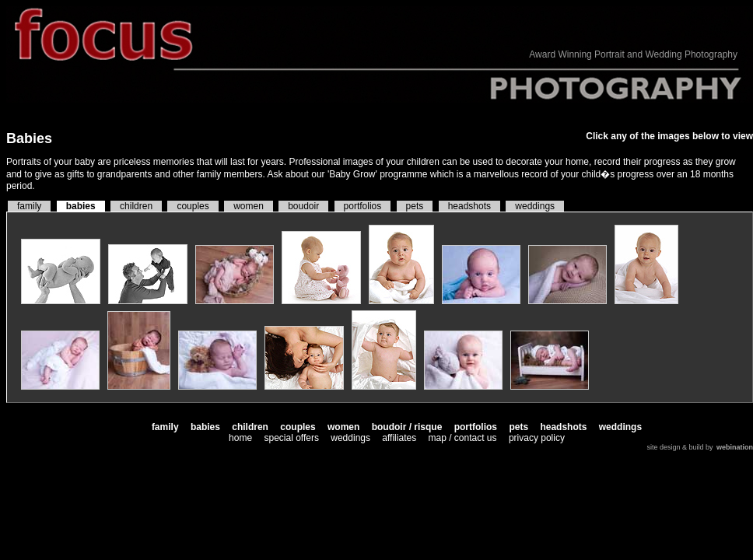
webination (735, 447)
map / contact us (462, 438)
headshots (469, 206)
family (29, 206)
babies (81, 206)
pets (415, 206)
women (249, 206)
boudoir (303, 206)
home (240, 438)
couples (193, 206)
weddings (535, 206)
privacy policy (537, 438)
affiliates (399, 438)
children (136, 206)
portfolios (363, 206)
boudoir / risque (407, 427)
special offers (291, 438)
